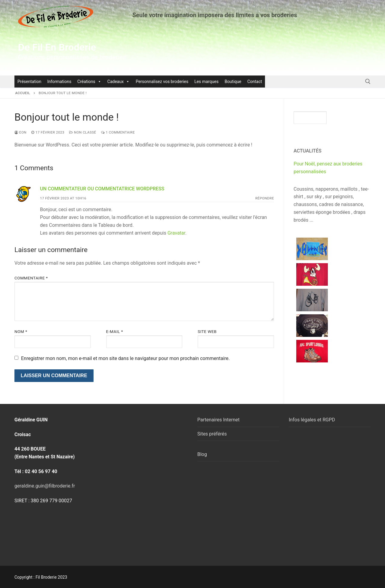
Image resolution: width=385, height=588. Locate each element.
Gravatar (176, 233)
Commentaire (31, 278)
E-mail (115, 331)
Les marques (206, 82)
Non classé (83, 132)
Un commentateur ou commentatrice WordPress (102, 189)
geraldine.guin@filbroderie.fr (45, 486)
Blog (202, 454)
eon (20, 132)
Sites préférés (212, 434)
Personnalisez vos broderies (162, 82)
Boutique (233, 82)
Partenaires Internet (219, 420)
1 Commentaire (118, 132)
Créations (89, 82)
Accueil (23, 93)
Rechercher (350, 117)
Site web (207, 331)
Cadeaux (119, 82)
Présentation (29, 82)
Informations (59, 82)
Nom (21, 331)
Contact (255, 82)
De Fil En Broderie (57, 47)
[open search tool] (368, 82)
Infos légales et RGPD (312, 420)
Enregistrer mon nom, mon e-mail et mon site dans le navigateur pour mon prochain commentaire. (125, 358)
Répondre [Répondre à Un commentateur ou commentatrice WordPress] (265, 198)
